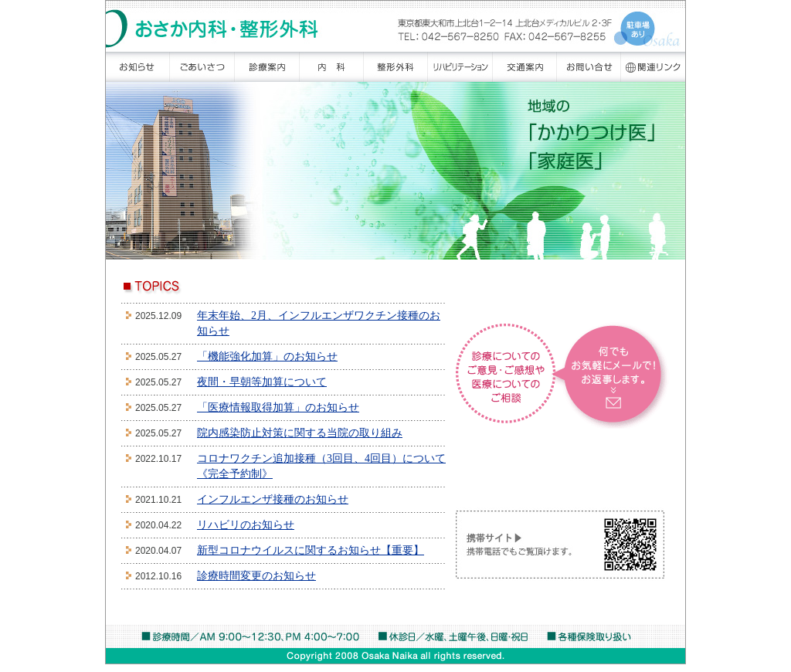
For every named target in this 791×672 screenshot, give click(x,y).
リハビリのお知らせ (246, 525)
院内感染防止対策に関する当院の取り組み (300, 433)
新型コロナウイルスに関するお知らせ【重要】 (311, 550)
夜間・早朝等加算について (262, 382)
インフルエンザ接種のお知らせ (273, 499)
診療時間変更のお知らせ (256, 576)
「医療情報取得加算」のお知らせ (278, 407)
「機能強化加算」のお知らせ (267, 356)
